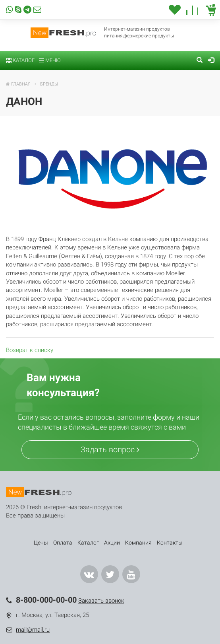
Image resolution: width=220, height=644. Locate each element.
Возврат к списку (30, 350)
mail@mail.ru (33, 630)
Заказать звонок (101, 601)
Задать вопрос (110, 449)
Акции (112, 543)
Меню (50, 60)
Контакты (170, 543)
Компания (138, 543)
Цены (41, 543)
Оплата (63, 543)
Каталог (20, 60)
